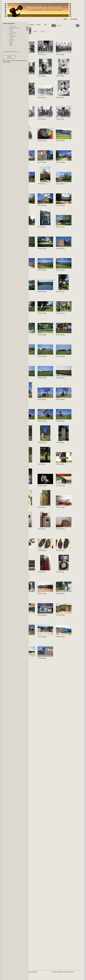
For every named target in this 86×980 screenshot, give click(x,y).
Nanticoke (12, 35)
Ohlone (11, 42)
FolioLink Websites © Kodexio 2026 (70, 976)
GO (60, 31)
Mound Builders (13, 33)
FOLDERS (39, 25)
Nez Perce (12, 40)
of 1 (59, 37)
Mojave (11, 31)
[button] (36, 31)
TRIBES (46, 25)
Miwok (11, 29)
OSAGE (53, 25)
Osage (11, 45)
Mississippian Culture (14, 28)
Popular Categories (9, 24)
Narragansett (12, 36)
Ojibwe (11, 43)
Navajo (11, 38)
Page (50, 37)
